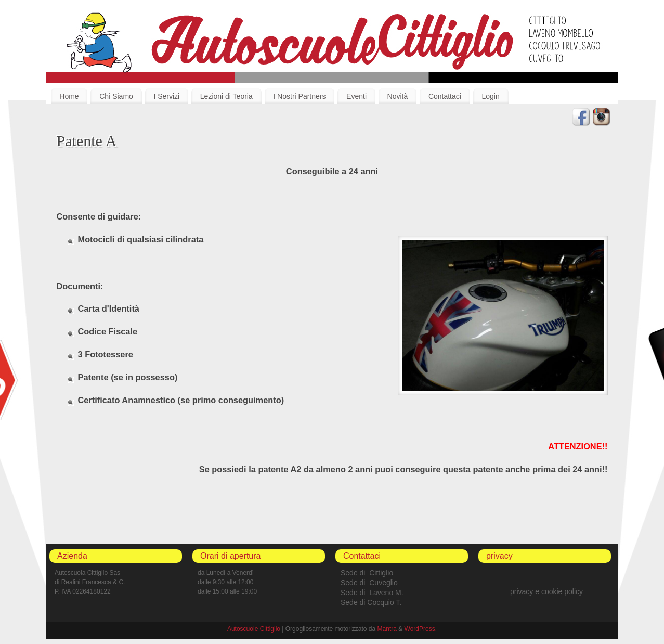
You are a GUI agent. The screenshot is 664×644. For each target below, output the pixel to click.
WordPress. (421, 629)
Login (491, 96)
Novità (398, 96)
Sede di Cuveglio (369, 583)
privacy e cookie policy (546, 591)
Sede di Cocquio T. (371, 602)
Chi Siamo (116, 96)
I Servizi (166, 96)
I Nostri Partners (299, 96)
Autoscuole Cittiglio (254, 629)
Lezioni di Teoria (226, 96)
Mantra (387, 629)
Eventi (356, 96)
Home (69, 96)
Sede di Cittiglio (367, 573)
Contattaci (445, 96)
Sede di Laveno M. (372, 593)
